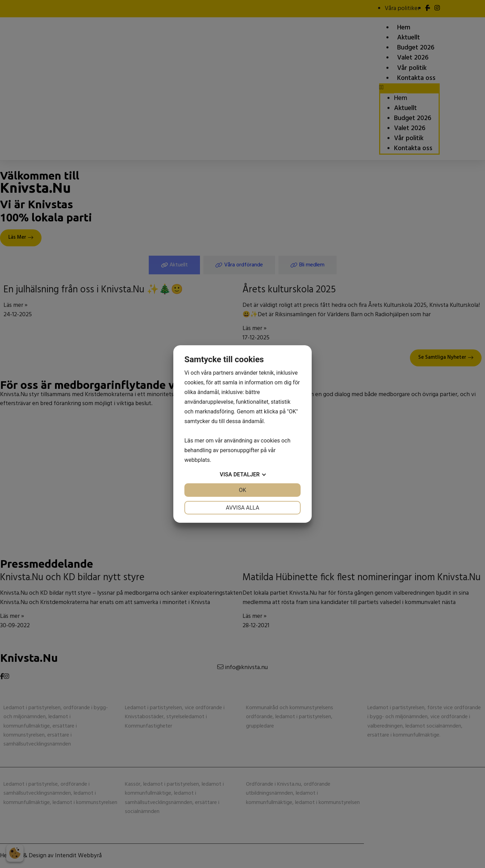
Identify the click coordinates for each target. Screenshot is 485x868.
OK (242, 490)
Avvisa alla (243, 508)
